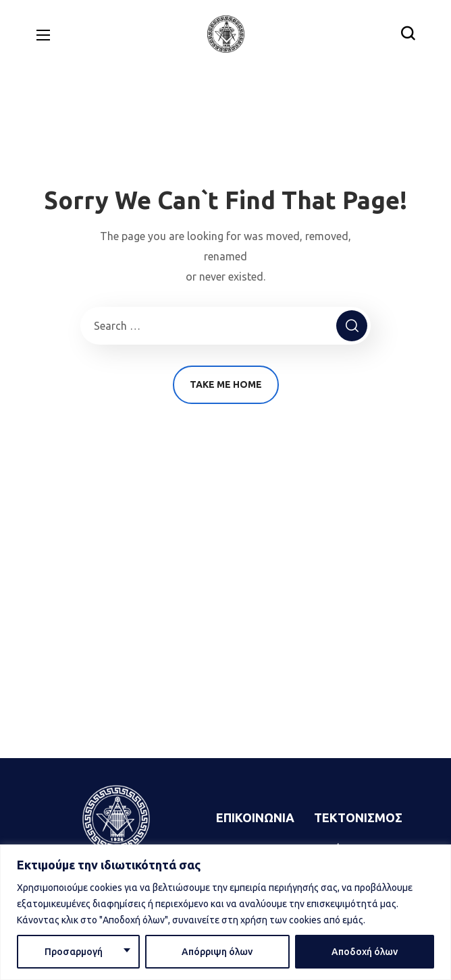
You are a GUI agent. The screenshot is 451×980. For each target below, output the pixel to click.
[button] (408, 34)
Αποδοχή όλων (365, 952)
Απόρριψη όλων (217, 952)
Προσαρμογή (74, 952)
